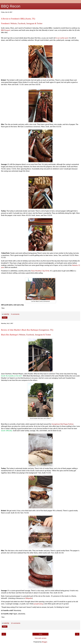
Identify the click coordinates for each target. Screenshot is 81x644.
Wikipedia (29, 598)
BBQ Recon (11, 6)
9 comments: (15, 314)
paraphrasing (38, 604)
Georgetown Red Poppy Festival (62, 424)
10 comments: (16, 623)
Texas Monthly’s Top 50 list (40, 271)
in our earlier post (62, 38)
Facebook (22, 23)
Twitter (40, 23)
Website (14, 23)
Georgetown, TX (46, 330)
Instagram (30, 23)
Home (40, 634)
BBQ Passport (6, 30)
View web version (40, 638)
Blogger (45, 642)
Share (5, 318)
